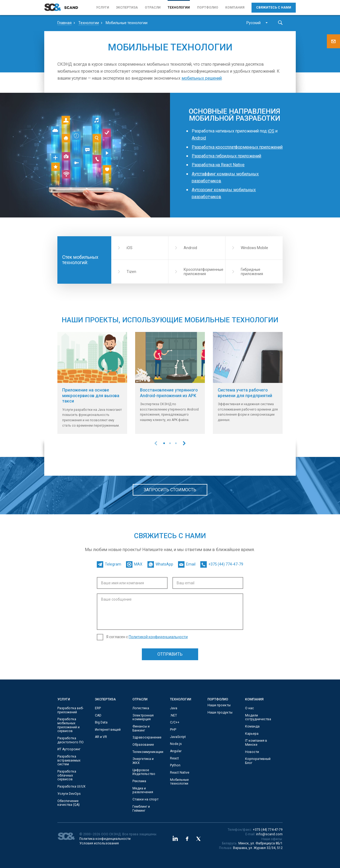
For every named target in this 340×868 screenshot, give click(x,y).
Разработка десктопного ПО (71, 740)
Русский (254, 23)
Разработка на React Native (218, 165)
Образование (143, 745)
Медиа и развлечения (143, 790)
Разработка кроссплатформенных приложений (237, 147)
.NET (173, 715)
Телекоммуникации (148, 752)
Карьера (252, 734)
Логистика (141, 708)
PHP (173, 730)
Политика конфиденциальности (105, 839)
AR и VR (101, 737)
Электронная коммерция (143, 717)
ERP (98, 708)
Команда (252, 726)
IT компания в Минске (256, 743)
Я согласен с (147, 637)
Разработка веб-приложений (70, 710)
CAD (98, 715)
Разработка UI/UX (71, 786)
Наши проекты (219, 705)
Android (199, 138)
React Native (180, 773)
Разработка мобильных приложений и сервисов (69, 725)
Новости (252, 752)
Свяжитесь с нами (274, 8)
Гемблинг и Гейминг (141, 809)
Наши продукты (220, 712)
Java (174, 708)
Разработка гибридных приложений (226, 156)
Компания (235, 8)
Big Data (101, 722)
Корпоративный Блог (258, 761)
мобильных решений (202, 78)
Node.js (176, 744)
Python (175, 765)
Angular (176, 751)
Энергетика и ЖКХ (143, 761)
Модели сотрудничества (258, 717)
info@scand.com (269, 834)
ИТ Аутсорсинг (69, 749)
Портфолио (208, 8)
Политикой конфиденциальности (158, 637)
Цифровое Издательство (144, 772)
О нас (250, 708)
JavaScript (178, 737)
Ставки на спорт (145, 799)
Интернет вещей (108, 730)
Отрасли (153, 8)
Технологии (179, 8)
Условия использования (99, 843)
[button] (164, 443)
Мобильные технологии (179, 782)
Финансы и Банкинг (141, 728)
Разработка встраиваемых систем (69, 760)
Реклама (139, 781)
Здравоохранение (147, 737)
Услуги (103, 8)
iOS (271, 131)
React (174, 758)
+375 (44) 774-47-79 (268, 830)
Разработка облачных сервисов (67, 775)
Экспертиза (127, 8)
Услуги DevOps (69, 794)
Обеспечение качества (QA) (69, 803)
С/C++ (175, 722)
